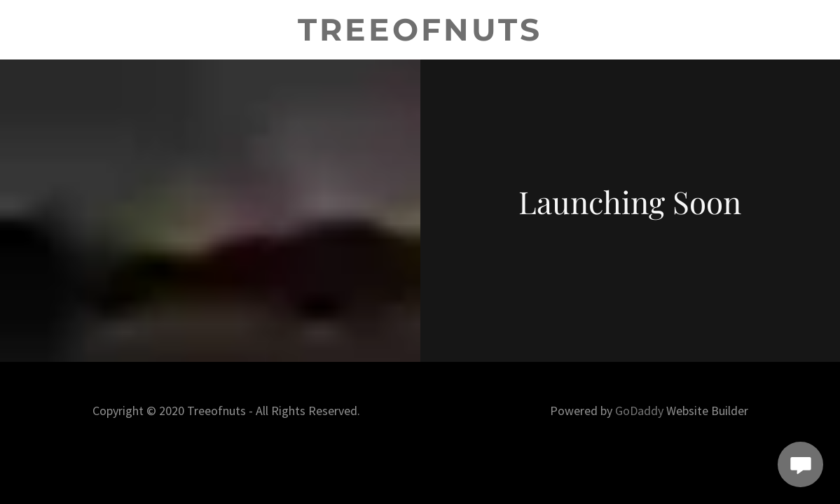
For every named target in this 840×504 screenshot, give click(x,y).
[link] (420, 36)
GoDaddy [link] (639, 411)
